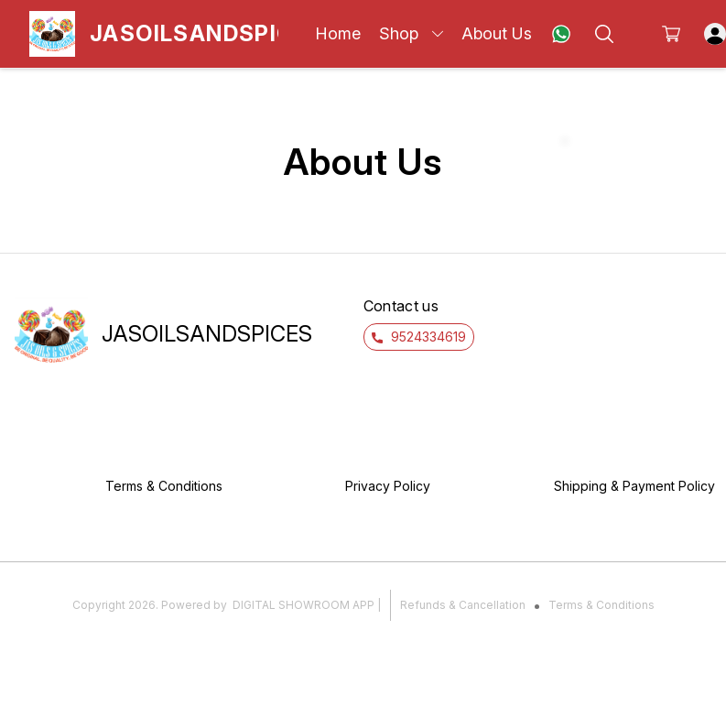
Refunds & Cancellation (463, 605)
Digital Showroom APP (303, 605)
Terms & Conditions (601, 605)
